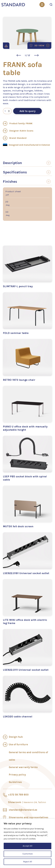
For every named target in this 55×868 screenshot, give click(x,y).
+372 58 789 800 (18, 795)
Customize (27, 854)
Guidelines (15, 782)
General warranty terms (23, 767)
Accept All (27, 846)
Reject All (28, 862)
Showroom (27, 802)
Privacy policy (17, 775)
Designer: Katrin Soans (18, 131)
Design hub (16, 737)
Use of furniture (18, 744)
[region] (27, 843)
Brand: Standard (15, 138)
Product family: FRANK (18, 123)
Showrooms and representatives (29, 817)
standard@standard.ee (23, 810)
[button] (19, 55)
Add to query (27, 111)
